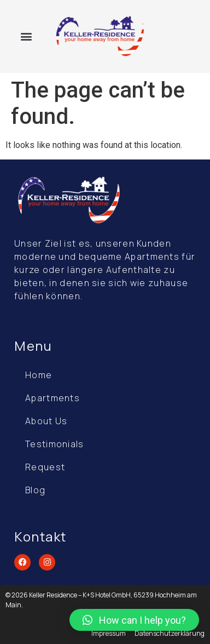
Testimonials (55, 444)
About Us (46, 421)
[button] (27, 36)
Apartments (52, 398)
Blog (35, 490)
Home (39, 375)
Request (45, 467)
